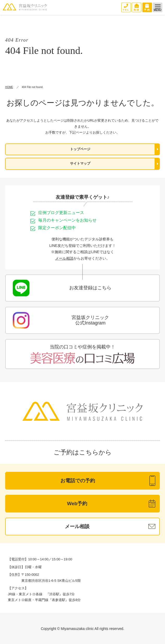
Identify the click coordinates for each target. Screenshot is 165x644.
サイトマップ (80, 164)
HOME (9, 87)
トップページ (80, 149)
